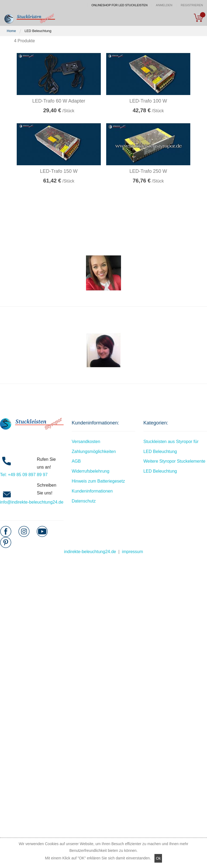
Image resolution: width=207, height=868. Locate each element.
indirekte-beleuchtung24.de (90, 552)
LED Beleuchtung (160, 471)
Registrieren (192, 5)
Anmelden (164, 5)
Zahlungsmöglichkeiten (94, 451)
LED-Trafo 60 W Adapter (59, 101)
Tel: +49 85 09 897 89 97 (24, 475)
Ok (158, 858)
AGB (76, 461)
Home (11, 31)
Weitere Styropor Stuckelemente (174, 461)
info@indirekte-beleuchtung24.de (32, 502)
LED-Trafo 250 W (148, 171)
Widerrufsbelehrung (91, 471)
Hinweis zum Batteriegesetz (98, 481)
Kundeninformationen (92, 491)
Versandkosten (86, 442)
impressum (132, 552)
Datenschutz (84, 501)
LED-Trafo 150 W (59, 171)
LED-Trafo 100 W (148, 101)
